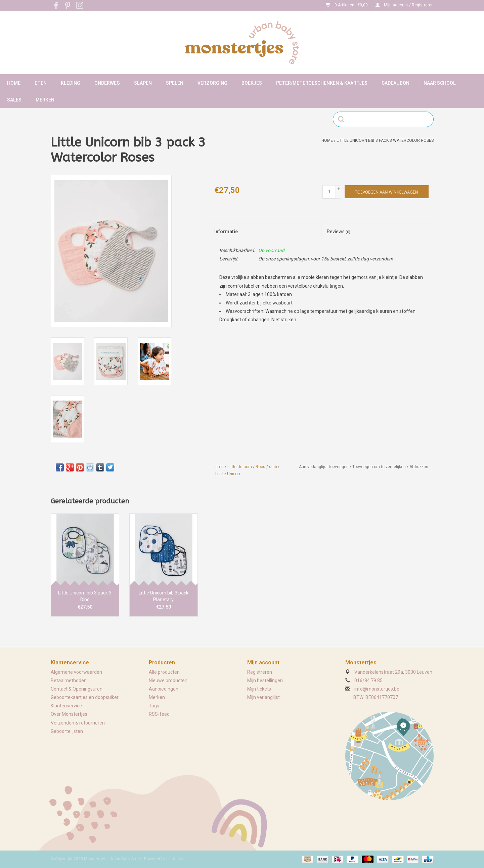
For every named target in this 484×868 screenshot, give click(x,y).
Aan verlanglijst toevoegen (324, 467)
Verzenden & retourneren (78, 723)
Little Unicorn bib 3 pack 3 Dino (85, 596)
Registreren (260, 672)
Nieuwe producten (168, 680)
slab (273, 467)
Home (14, 83)
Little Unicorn (240, 467)
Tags (154, 706)
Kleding (71, 83)
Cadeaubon (395, 83)
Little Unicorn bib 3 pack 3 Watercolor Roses (385, 140)
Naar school (440, 83)
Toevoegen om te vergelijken (380, 467)
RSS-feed (159, 714)
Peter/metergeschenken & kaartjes (322, 83)
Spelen (175, 83)
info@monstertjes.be (377, 689)
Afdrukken (419, 467)
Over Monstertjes (69, 714)
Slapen (143, 83)
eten (219, 467)
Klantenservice (66, 706)
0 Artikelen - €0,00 (347, 5)
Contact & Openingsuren (77, 689)
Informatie (226, 232)
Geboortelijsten (67, 731)
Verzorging (212, 83)
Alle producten (164, 672)
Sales (14, 100)
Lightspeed (177, 859)
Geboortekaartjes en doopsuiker (85, 697)
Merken (45, 100)
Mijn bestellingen (265, 680)
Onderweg (107, 83)
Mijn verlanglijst (263, 697)
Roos (260, 467)
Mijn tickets (259, 689)
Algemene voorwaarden (76, 672)
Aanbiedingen (164, 689)
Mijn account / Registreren (405, 5)
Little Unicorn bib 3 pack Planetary (164, 596)
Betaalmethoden (69, 680)
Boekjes (252, 83)
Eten (41, 83)
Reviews (339, 232)
